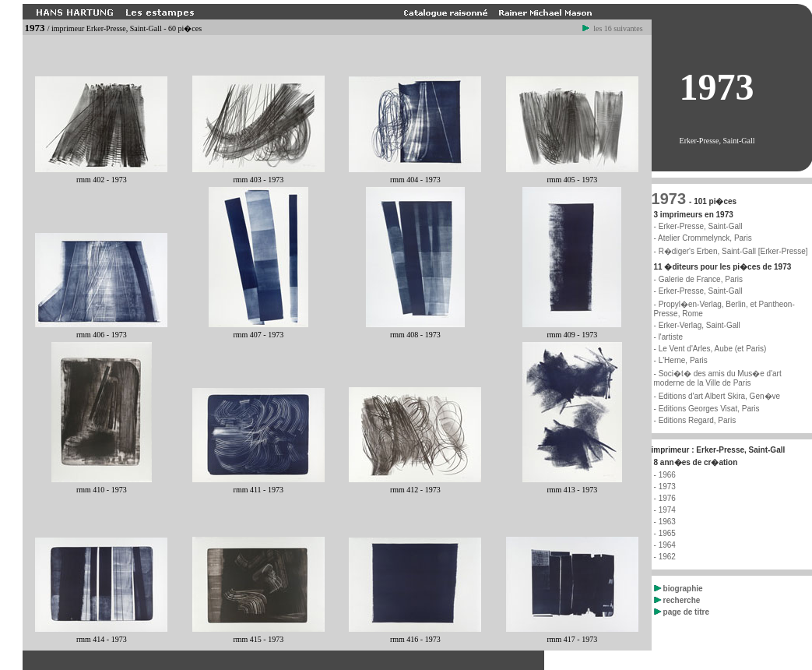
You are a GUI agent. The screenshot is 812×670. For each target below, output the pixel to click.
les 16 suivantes (613, 28)
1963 (667, 522)
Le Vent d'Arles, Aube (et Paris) (713, 349)
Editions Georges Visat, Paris (709, 409)
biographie (678, 589)
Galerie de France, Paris (701, 279)
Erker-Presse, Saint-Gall (701, 291)
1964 (667, 545)
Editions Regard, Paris (698, 420)
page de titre (682, 612)
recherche (677, 600)
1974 (667, 510)
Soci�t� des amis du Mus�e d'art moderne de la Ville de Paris (718, 378)
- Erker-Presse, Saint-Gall (698, 226)
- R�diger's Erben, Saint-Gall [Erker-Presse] (731, 251)
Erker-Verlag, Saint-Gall (700, 325)
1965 (667, 533)
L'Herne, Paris (683, 360)
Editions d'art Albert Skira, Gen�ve (719, 396)
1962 (667, 557)
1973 (669, 199)
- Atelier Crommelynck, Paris (703, 238)
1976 (667, 498)
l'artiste (671, 337)
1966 (667, 475)
